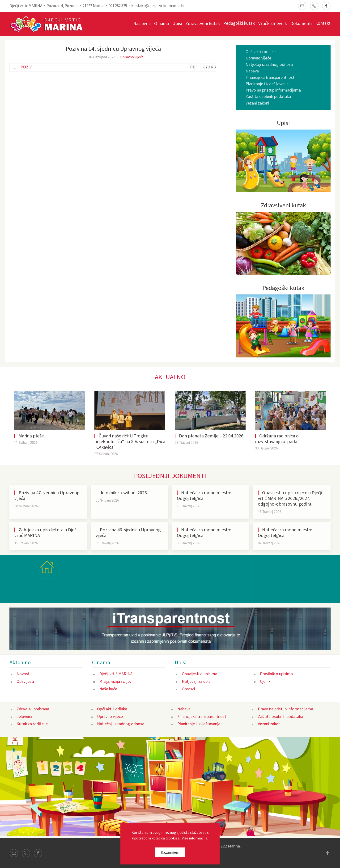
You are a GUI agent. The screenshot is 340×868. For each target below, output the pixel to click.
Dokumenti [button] (301, 24)
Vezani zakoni (257, 103)
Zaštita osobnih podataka (268, 97)
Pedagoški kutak (239, 23)
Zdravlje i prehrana (33, 709)
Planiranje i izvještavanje (267, 84)
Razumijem (170, 852)
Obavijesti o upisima (200, 674)
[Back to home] (49, 24)
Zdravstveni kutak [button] (203, 24)
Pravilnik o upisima (276, 674)
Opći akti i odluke (261, 52)
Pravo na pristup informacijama (273, 90)
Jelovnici (24, 716)
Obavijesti (25, 681)
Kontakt (323, 23)
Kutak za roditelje (32, 724)
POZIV (26, 67)
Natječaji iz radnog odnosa (269, 65)
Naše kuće (108, 689)
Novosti (23, 674)
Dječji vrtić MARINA (116, 674)
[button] (327, 853)
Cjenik (265, 681)
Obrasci (188, 689)
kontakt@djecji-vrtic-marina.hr (158, 6)
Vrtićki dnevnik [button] (273, 24)
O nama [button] (161, 24)
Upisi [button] (177, 24)
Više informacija (195, 838)
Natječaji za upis (196, 681)
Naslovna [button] (142, 24)
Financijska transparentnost (270, 78)
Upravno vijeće (132, 57)
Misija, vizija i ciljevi (116, 681)
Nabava (252, 71)
